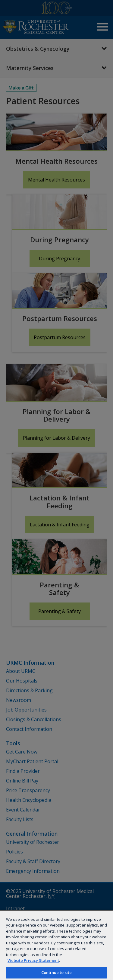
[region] (56, 945)
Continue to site (56, 972)
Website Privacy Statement (33, 960)
